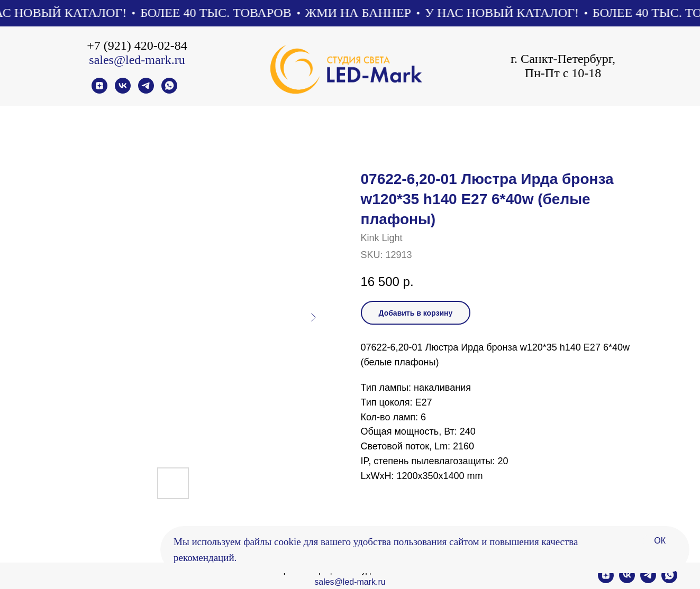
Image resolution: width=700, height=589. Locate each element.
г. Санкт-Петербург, (563, 59)
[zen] (99, 91)
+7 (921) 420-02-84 (137, 45)
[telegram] (146, 91)
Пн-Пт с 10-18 (563, 73)
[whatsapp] (169, 91)
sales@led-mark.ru (137, 60)
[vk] (123, 91)
